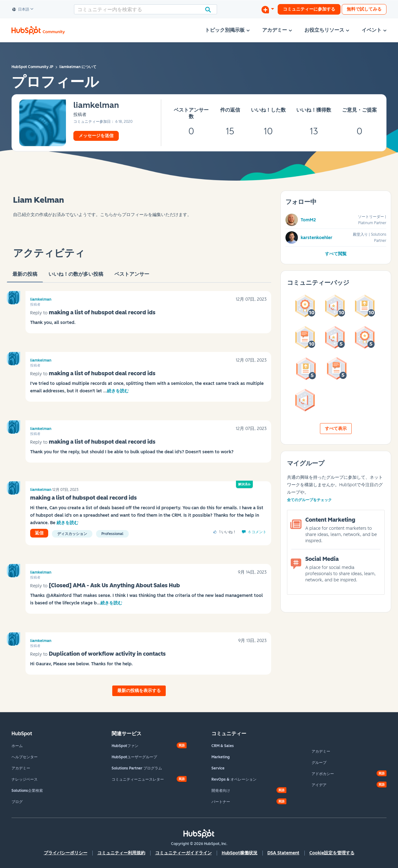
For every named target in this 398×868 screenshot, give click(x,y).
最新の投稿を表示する (139, 691)
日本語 (21, 10)
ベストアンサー (132, 277)
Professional (112, 534)
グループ (319, 763)
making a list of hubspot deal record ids (102, 312)
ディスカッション (72, 534)
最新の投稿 (25, 277)
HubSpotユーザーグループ (134, 757)
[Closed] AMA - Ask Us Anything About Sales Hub (114, 585)
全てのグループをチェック (309, 500)
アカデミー (21, 768)
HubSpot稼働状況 (240, 853)
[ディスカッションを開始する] (268, 9)
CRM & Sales (223, 746)
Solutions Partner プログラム (137, 768)
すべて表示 (336, 429)
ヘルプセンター (25, 757)
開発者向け (221, 791)
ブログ (17, 802)
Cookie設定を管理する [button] (332, 853)
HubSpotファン (125, 746)
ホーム (17, 746)
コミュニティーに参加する (309, 9)
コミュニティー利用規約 (121, 853)
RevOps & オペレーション (234, 779)
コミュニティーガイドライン (183, 853)
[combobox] (146, 9)
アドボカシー (323, 774)
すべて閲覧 (336, 254)
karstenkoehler (317, 238)
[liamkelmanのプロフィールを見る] (96, 106)
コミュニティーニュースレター (138, 779)
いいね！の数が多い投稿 (76, 277)
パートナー (221, 802)
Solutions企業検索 (27, 791)
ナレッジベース (25, 779)
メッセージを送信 (96, 136)
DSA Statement (283, 853)
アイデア (319, 785)
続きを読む (118, 391)
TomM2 (308, 220)
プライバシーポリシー (66, 853)
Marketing (221, 757)
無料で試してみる (364, 9)
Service (218, 768)
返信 (39, 533)
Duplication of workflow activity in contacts (107, 654)
